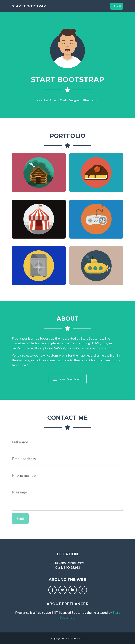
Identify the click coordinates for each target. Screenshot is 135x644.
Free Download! (68, 379)
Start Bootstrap (29, 6)
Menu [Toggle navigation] (117, 6)
